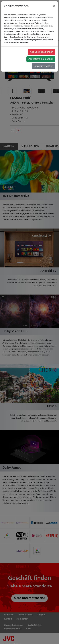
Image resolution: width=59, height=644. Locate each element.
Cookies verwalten (43, 66)
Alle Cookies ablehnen (41, 52)
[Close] (54, 6)
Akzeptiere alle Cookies (41, 59)
